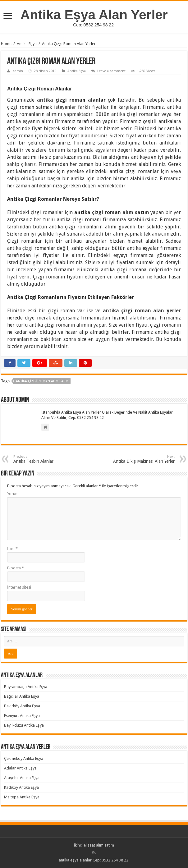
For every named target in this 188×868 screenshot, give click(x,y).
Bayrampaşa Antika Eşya (26, 687)
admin (18, 71)
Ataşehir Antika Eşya (22, 778)
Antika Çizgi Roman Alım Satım (42, 381)
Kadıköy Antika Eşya (21, 787)
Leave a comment (111, 71)
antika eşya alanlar (75, 860)
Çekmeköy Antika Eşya (24, 758)
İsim (12, 549)
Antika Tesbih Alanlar (45, 459)
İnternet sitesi (19, 587)
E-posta (16, 568)
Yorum (13, 494)
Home (6, 44)
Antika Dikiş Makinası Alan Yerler (143, 459)
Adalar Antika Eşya (20, 768)
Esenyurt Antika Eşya (22, 716)
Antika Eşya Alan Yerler (94, 15)
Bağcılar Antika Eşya (22, 696)
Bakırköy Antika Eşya (22, 706)
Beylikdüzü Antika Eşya (24, 725)
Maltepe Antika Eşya (22, 797)
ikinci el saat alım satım (94, 845)
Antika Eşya (27, 44)
